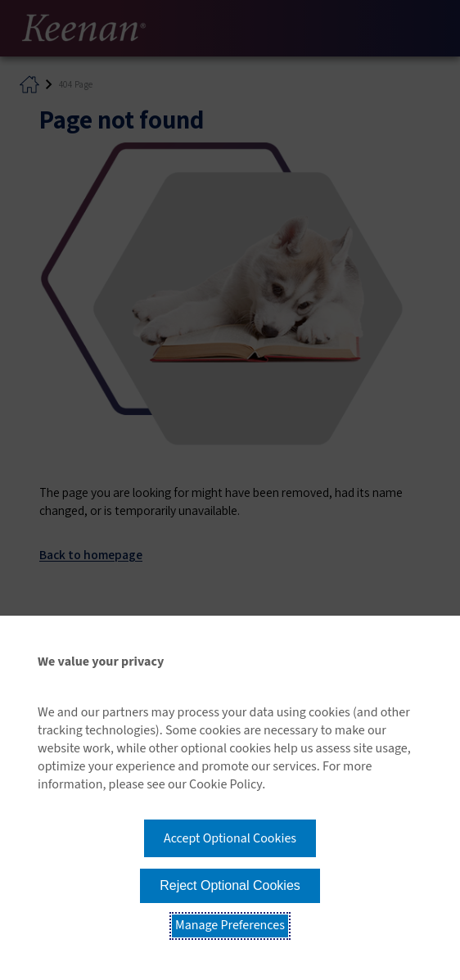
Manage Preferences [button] (230, 925)
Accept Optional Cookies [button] (230, 838)
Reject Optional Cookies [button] (230, 885)
